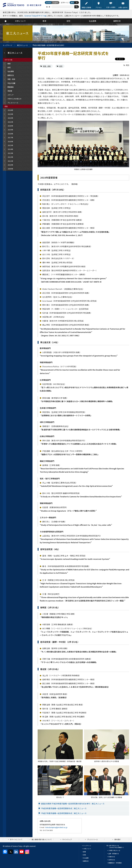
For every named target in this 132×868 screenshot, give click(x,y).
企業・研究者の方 (114, 854)
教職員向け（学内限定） (115, 863)
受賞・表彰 (47, 66)
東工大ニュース (22, 45)
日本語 (48, 3)
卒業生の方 (112, 857)
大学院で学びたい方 (114, 850)
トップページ (7, 45)
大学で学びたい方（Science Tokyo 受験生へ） (116, 846)
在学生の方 (112, 860)
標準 (72, 3)
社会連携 (86, 858)
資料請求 (117, 839)
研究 (61, 66)
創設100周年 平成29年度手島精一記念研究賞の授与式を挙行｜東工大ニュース (73, 804)
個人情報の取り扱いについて (42, 839)
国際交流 (86, 861)
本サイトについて (16, 839)
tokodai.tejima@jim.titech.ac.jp (56, 827)
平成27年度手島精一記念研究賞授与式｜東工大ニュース (64, 813)
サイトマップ (67, 839)
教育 (85, 852)
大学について (87, 849)
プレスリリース (92, 839)
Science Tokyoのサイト (34, 16)
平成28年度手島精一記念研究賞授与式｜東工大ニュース (64, 808)
